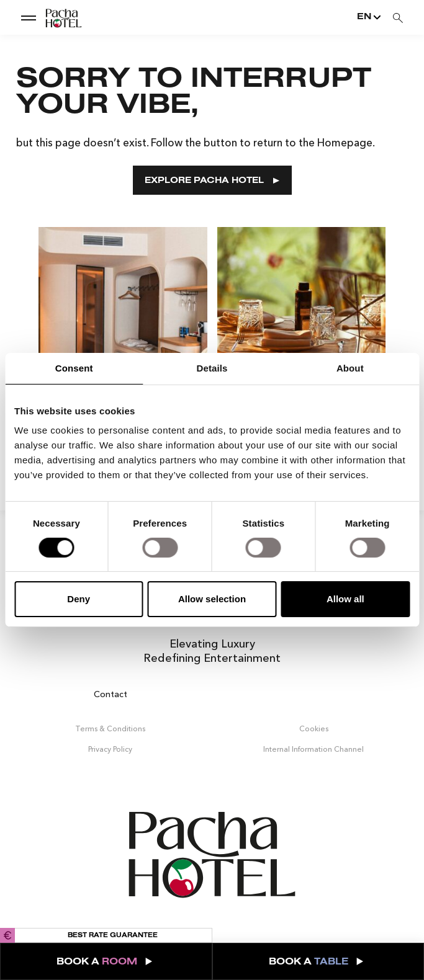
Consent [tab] (74, 368)
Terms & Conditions (110, 728)
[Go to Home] (53, 17)
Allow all (345, 599)
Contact (111, 693)
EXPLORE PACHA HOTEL (212, 181)
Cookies (314, 728)
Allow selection (212, 599)
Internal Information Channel (313, 748)
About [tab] (350, 368)
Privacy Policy (110, 748)
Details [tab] (212, 368)
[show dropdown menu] (29, 17)
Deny (79, 599)
